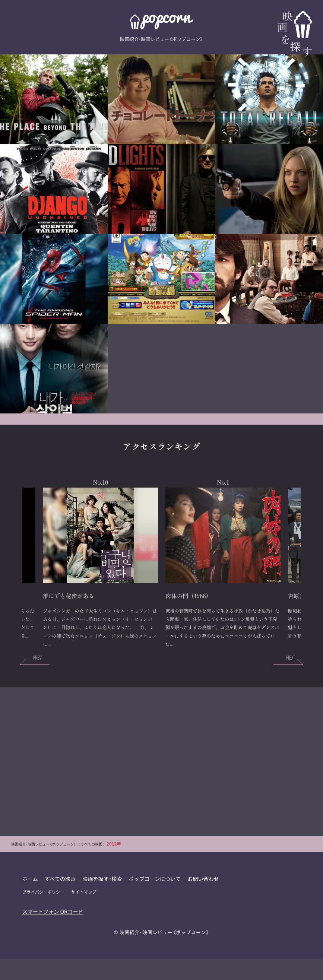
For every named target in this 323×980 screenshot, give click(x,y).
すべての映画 (61, 900)
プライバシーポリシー (44, 913)
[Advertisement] (162, 783)
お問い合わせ (206, 900)
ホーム (30, 900)
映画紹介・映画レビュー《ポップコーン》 (164, 953)
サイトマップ (85, 913)
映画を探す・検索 (104, 900)
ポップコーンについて (157, 900)
